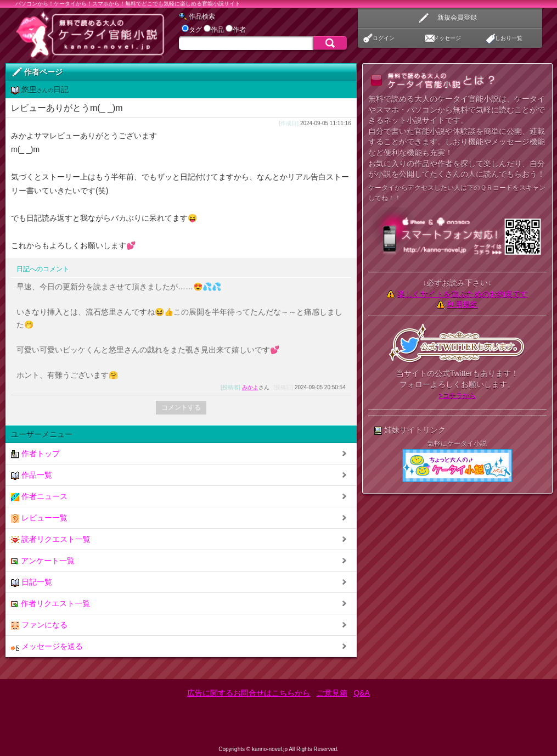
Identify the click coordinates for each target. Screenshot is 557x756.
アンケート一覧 (43, 561)
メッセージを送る (47, 646)
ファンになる (39, 625)
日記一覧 (32, 582)
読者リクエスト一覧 (51, 539)
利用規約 (463, 304)
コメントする (181, 407)
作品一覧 (32, 475)
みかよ (250, 387)
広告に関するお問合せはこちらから (249, 693)
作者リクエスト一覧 (50, 604)
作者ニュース (39, 497)
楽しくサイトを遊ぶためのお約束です (463, 294)
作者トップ (35, 454)
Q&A (362, 693)
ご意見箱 (332, 693)
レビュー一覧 (39, 518)
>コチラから (457, 395)
